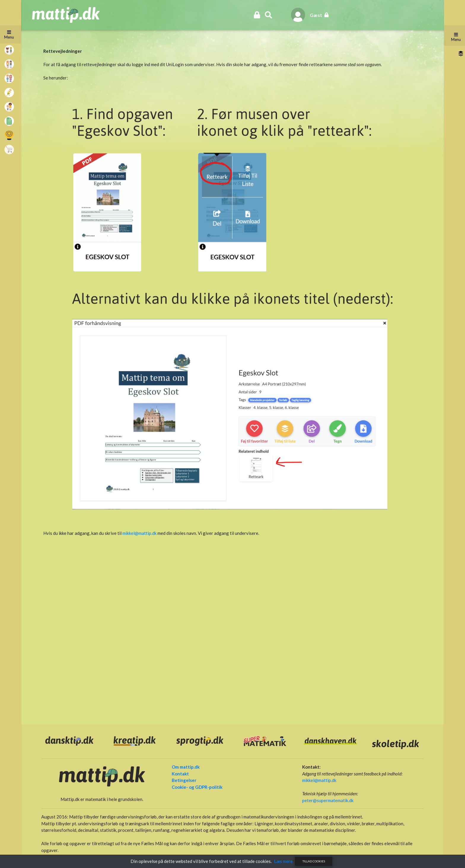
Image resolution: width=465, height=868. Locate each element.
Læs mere (283, 861)
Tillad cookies (314, 861)
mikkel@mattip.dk (140, 533)
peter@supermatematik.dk (327, 800)
